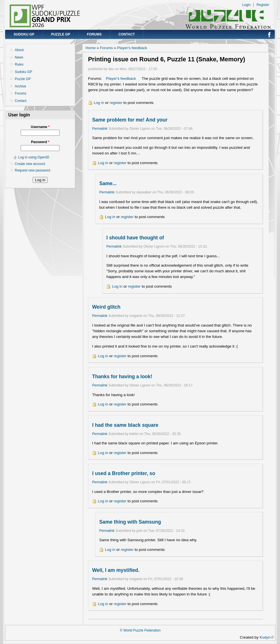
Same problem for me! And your (130, 120)
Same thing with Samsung (130, 522)
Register (263, 5)
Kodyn (267, 637)
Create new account (30, 164)
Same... (108, 183)
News (19, 57)
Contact (127, 34)
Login (246, 5)
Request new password (33, 170)
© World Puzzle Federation (140, 630)
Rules (19, 64)
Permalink (100, 129)
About (19, 50)
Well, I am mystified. (116, 570)
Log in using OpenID (34, 157)
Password (40, 142)
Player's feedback (132, 48)
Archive (20, 86)
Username (40, 127)
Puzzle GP (61, 34)
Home (91, 48)
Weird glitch (106, 307)
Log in (99, 103)
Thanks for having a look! (122, 377)
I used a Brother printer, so (124, 473)
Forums (94, 34)
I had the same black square (125, 425)
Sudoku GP (24, 34)
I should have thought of (135, 238)
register (116, 103)
